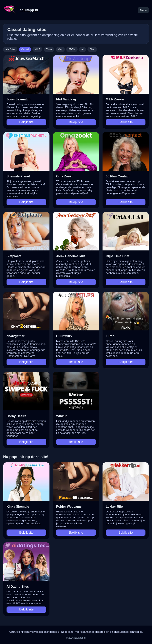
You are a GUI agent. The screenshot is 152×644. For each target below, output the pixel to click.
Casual (25, 49)
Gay (60, 49)
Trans (49, 49)
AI (82, 49)
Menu (143, 10)
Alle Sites (10, 49)
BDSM (72, 49)
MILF (37, 49)
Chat (92, 49)
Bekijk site (26, 122)
